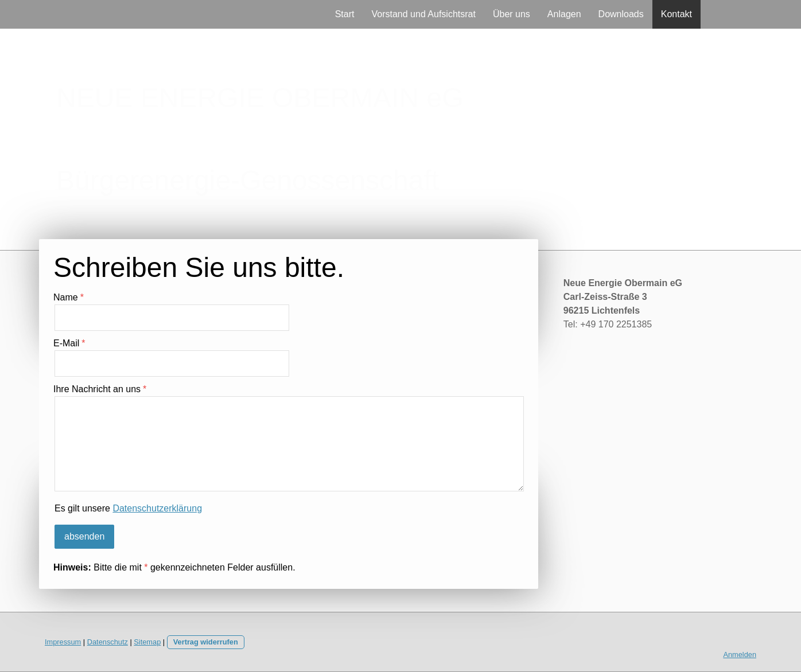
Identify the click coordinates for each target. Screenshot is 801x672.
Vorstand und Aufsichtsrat (423, 14)
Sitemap (147, 642)
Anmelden (740, 655)
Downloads (621, 14)
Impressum (63, 642)
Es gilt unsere (128, 508)
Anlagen (564, 14)
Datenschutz (108, 642)
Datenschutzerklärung (157, 508)
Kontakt (676, 14)
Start (345, 14)
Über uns (512, 14)
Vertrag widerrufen (206, 642)
